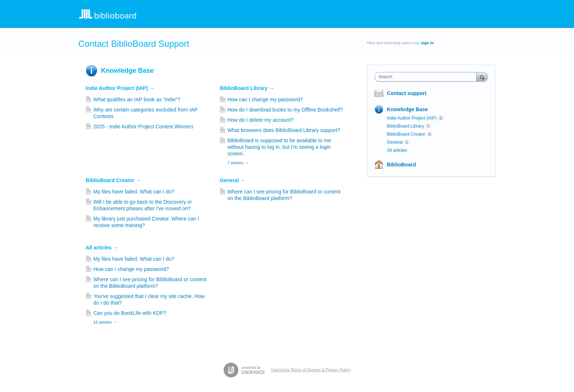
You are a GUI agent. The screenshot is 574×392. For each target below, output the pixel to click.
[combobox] (427, 77)
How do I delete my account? (260, 120)
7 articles (238, 163)
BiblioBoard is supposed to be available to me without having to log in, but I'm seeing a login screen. (279, 147)
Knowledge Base (127, 71)
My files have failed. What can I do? (134, 192)
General (232, 180)
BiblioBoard (401, 165)
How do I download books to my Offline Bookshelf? (285, 110)
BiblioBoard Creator (113, 180)
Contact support (407, 93)
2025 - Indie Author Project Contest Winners (143, 127)
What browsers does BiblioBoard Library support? (284, 130)
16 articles (105, 322)
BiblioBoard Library (247, 88)
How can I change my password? (265, 99)
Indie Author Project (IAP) (120, 88)
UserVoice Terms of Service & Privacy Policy (311, 370)
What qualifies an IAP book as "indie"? (137, 99)
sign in (427, 43)
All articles (102, 248)
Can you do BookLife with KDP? (130, 313)
